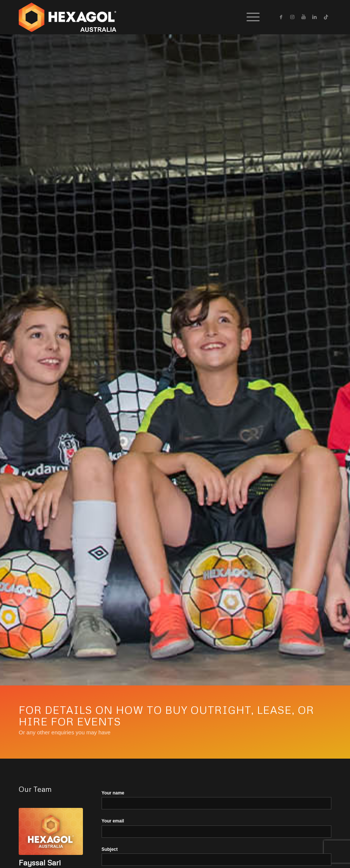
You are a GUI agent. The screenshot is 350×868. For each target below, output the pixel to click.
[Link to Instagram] (292, 17)
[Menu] (249, 17)
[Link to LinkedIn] (315, 17)
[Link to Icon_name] (326, 17)
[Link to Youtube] (303, 17)
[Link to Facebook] (281, 17)
